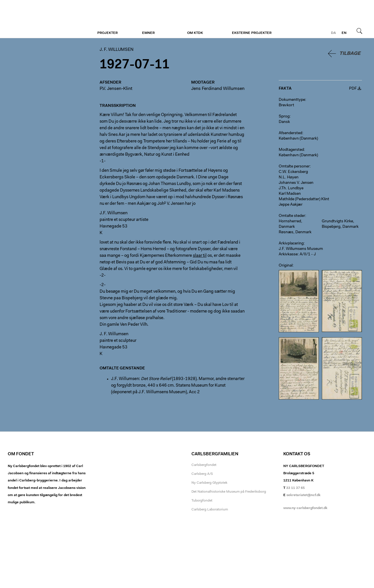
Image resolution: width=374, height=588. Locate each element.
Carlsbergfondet (204, 465)
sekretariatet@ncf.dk (304, 495)
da (333, 33)
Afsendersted (290, 133)
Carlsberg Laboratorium (210, 510)
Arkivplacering (291, 244)
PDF (353, 89)
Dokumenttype (292, 100)
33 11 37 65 (295, 488)
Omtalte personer (294, 167)
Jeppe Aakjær (291, 205)
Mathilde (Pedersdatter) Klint (304, 199)
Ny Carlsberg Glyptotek (209, 483)
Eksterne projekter (252, 33)
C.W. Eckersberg (293, 172)
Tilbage (350, 54)
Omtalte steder (292, 216)
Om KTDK (195, 33)
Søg (359, 31)
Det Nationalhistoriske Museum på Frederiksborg (229, 492)
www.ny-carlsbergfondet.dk (305, 508)
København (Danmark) (298, 139)
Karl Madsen (290, 194)
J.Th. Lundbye (291, 188)
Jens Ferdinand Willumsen (218, 89)
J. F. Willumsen (43, 19)
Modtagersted (291, 150)
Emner (148, 33)
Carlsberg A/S (202, 474)
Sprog (284, 117)
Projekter (107, 33)
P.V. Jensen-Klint (116, 89)
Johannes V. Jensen (296, 183)
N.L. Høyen (289, 178)
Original (286, 266)
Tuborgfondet (202, 501)
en (344, 33)
